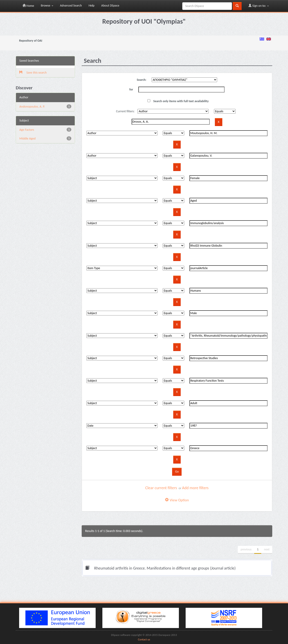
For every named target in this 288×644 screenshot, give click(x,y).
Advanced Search (71, 6)
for (131, 89)
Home (28, 6)
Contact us (144, 639)
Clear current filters (161, 488)
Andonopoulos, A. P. (32, 107)
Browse (47, 6)
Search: (142, 80)
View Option (177, 500)
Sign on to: (259, 6)
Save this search (33, 73)
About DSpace (110, 6)
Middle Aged (27, 138)
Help (92, 6)
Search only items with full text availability (178, 101)
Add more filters (195, 488)
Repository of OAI (31, 41)
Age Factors (27, 130)
